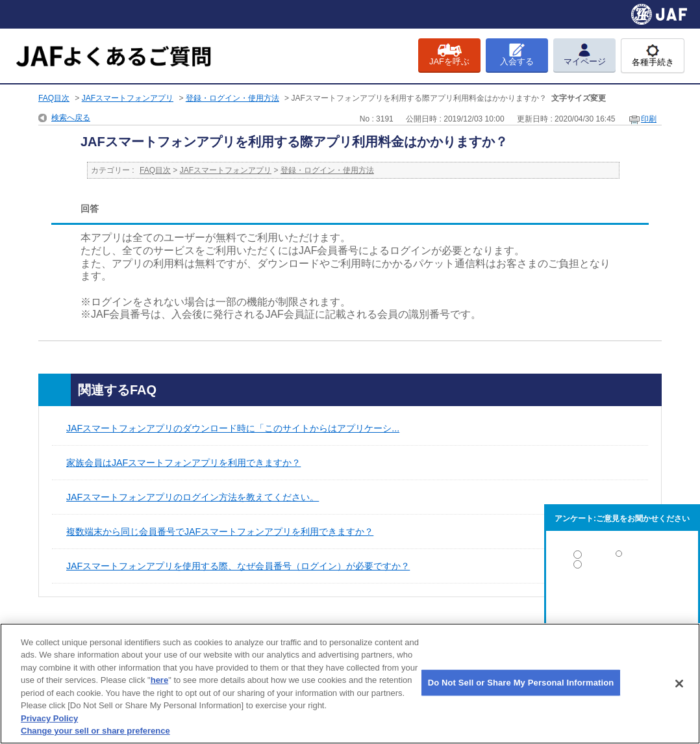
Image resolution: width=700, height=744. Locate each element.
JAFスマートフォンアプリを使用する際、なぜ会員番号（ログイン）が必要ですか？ (238, 566)
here (159, 680)
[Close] (679, 684)
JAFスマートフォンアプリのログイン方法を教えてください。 (193, 497)
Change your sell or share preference (95, 731)
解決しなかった (622, 600)
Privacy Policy (49, 718)
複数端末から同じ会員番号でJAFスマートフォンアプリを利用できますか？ (220, 532)
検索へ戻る (71, 118)
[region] (350, 684)
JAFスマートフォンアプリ (128, 98)
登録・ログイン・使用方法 (232, 98)
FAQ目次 (54, 98)
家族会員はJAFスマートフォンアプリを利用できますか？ (183, 463)
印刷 (649, 119)
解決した (622, 557)
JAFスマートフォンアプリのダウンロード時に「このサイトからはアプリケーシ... (233, 428)
